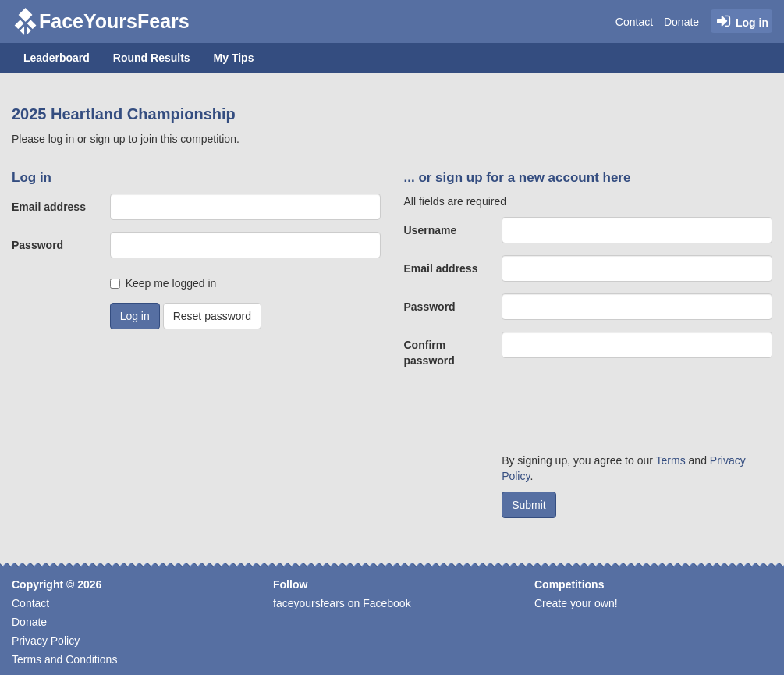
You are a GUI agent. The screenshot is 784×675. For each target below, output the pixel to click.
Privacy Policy (46, 641)
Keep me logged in (171, 283)
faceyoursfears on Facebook (342, 603)
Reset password (212, 316)
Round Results (152, 58)
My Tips (234, 58)
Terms (671, 460)
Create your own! (576, 603)
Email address (49, 207)
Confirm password (429, 353)
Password (37, 245)
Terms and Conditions (64, 659)
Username (431, 230)
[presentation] (620, 410)
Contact (634, 22)
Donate (681, 22)
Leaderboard (57, 58)
